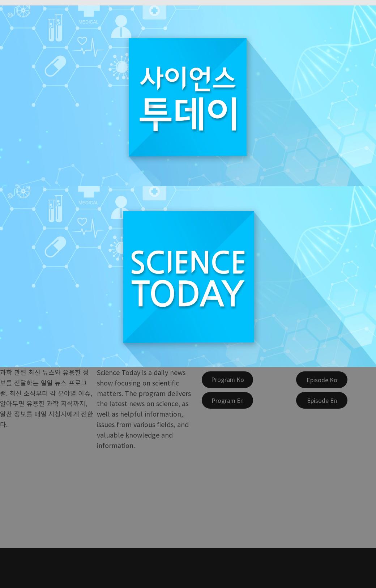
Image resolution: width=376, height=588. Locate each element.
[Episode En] (322, 400)
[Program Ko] (227, 380)
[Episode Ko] (322, 380)
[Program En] (227, 400)
